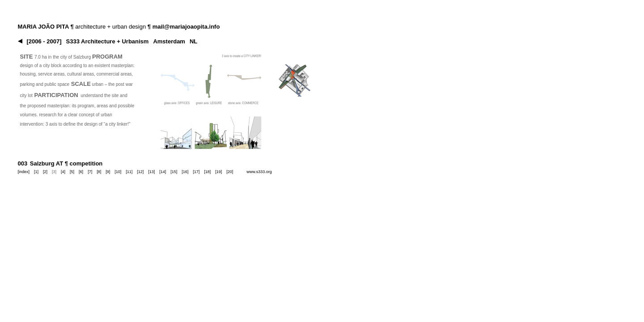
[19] (218, 172)
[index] (24, 172)
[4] (63, 172)
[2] (45, 172)
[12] (140, 172)
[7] (90, 172)
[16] (185, 172)
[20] (230, 172)
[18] (207, 172)
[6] (81, 172)
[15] (174, 172)
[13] (151, 172)
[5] (72, 172)
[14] (163, 172)
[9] (108, 172)
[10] (118, 172)
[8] (99, 172)
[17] (196, 172)
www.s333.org (259, 172)
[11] (129, 172)
